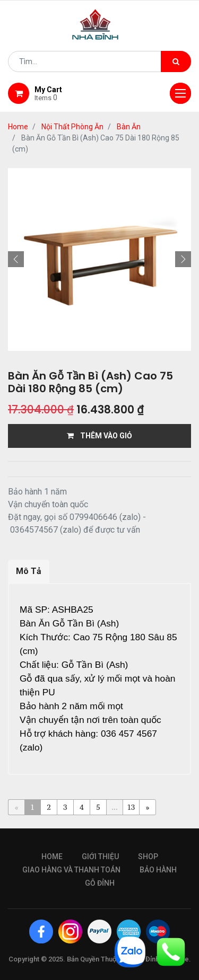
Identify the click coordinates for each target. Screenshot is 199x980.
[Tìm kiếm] (176, 61)
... (114, 807)
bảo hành (158, 870)
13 (131, 807)
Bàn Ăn (129, 127)
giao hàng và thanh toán (71, 870)
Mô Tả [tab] (29, 571)
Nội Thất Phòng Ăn (72, 127)
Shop (148, 857)
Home (18, 127)
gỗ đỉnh (100, 883)
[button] (16, 259)
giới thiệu (100, 857)
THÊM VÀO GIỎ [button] (99, 436)
